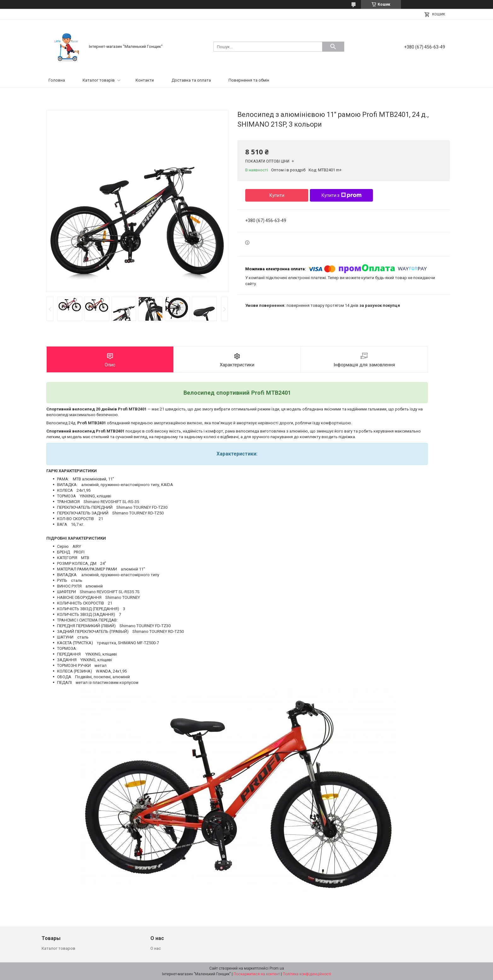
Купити (277, 195)
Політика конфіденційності (307, 974)
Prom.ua (277, 968)
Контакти (145, 80)
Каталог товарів (99, 80)
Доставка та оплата (191, 80)
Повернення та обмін (249, 80)
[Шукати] (333, 47)
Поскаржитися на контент (257, 974)
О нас (156, 948)
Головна (57, 80)
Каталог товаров (58, 948)
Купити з (342, 195)
